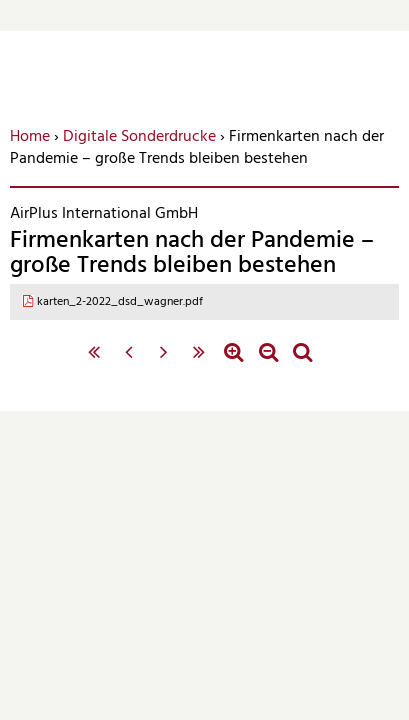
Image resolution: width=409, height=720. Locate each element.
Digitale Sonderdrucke (139, 137)
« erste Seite (94, 362)
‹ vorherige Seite (128, 362)
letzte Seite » (198, 362)
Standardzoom (302, 362)
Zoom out (268, 362)
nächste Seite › (163, 362)
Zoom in (233, 362)
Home (30, 137)
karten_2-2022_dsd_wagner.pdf (120, 302)
